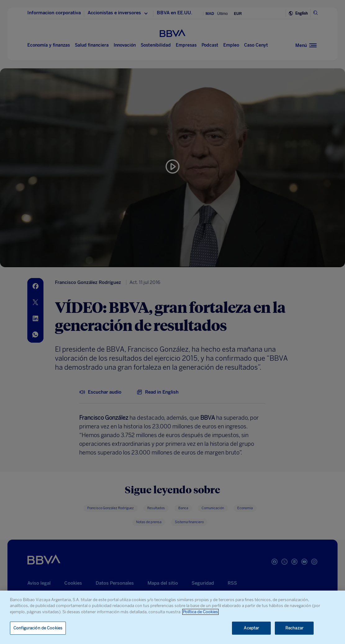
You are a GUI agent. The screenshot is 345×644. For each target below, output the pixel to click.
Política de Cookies (200, 612)
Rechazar (294, 628)
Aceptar (251, 628)
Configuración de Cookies (38, 628)
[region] (172, 617)
